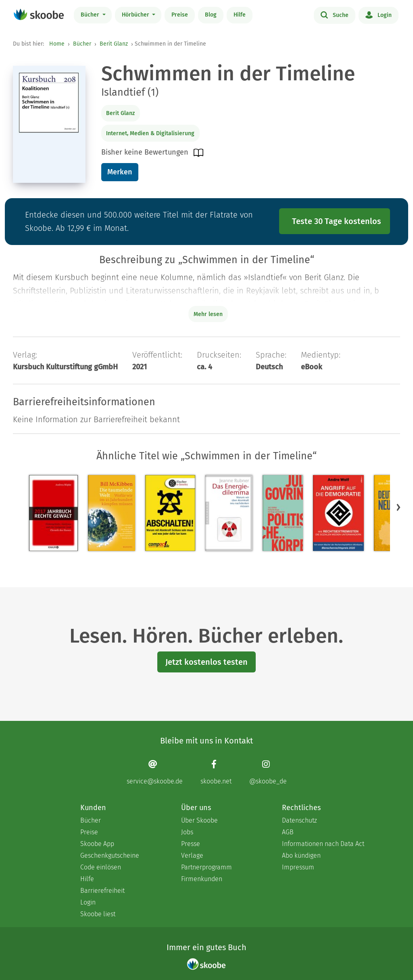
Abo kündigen (301, 855)
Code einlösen (101, 867)
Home (57, 44)
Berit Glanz (114, 44)
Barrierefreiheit (102, 891)
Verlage (192, 855)
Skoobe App (97, 844)
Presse (191, 844)
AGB (288, 832)
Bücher (91, 15)
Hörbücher (136, 15)
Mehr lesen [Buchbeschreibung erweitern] (208, 314)
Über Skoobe (199, 820)
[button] (398, 507)
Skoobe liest (98, 914)
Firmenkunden (202, 879)
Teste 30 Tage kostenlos (337, 221)
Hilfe (240, 15)
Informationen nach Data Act (323, 844)
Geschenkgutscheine (110, 855)
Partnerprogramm (206, 867)
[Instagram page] (268, 772)
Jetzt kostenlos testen (206, 662)
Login (379, 15)
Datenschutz (299, 820)
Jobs (187, 832)
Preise (180, 15)
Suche (335, 15)
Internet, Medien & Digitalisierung (150, 133)
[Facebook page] (216, 772)
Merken (120, 172)
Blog (211, 15)
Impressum (298, 867)
